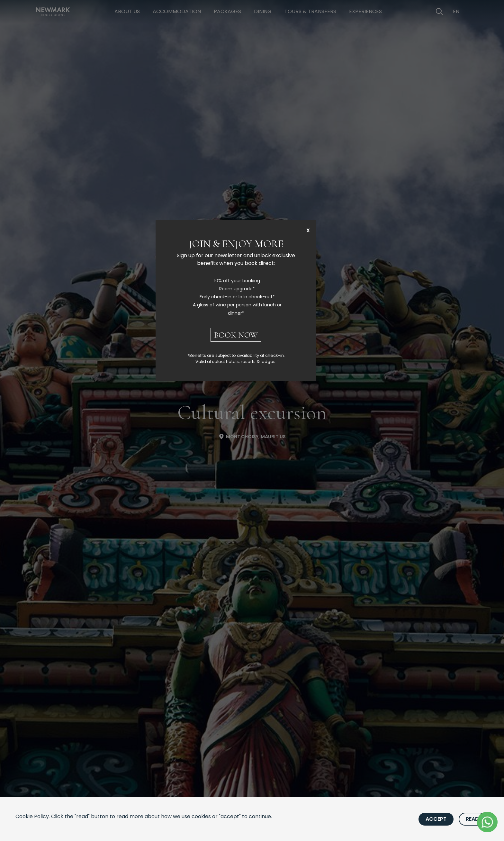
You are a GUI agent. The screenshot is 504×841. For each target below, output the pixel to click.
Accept (436, 819)
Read (472, 819)
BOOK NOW (236, 335)
